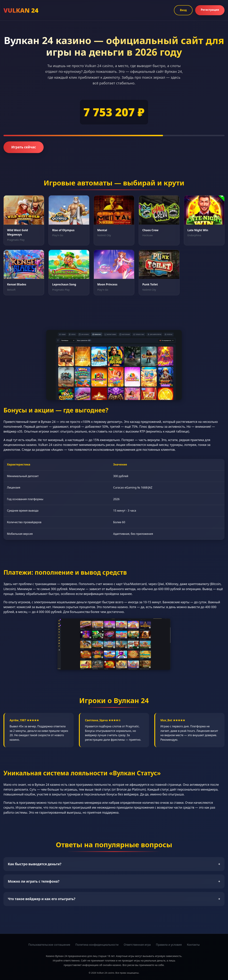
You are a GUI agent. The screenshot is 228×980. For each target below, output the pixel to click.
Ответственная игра (137, 945)
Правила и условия (169, 945)
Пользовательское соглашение (49, 945)
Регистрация (210, 10)
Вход (183, 10)
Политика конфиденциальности (97, 945)
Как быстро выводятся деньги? (114, 864)
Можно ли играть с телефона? (114, 881)
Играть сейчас (24, 147)
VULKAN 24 (21, 10)
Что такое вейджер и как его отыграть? (114, 899)
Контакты (193, 945)
